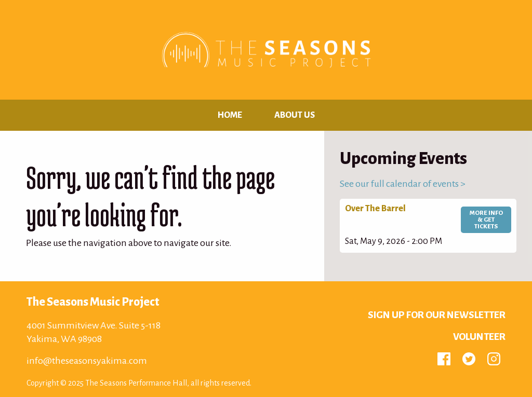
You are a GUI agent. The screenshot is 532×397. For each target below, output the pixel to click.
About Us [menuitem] (295, 115)
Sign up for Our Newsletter (437, 315)
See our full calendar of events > (403, 184)
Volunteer (479, 337)
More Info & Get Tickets (486, 220)
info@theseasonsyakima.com (87, 361)
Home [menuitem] (230, 115)
